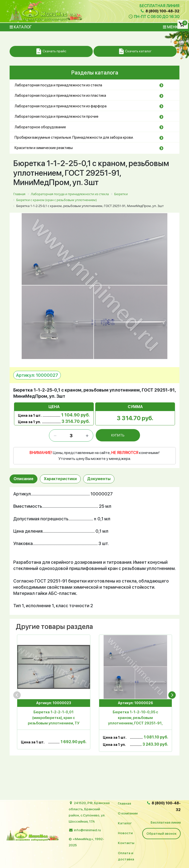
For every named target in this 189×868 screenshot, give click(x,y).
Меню (171, 27)
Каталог (21, 27)
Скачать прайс (51, 51)
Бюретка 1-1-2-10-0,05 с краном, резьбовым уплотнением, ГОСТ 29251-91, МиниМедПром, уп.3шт (135, 718)
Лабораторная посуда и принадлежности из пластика (60, 95)
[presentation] (17, 695)
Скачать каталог (135, 51)
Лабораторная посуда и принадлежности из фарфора (61, 106)
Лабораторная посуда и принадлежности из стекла (58, 85)
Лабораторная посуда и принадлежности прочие (56, 116)
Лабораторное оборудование (40, 127)
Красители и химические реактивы (44, 148)
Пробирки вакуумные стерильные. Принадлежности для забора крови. (74, 137)
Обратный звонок (161, 833)
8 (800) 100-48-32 (160, 11)
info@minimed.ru (87, 830)
